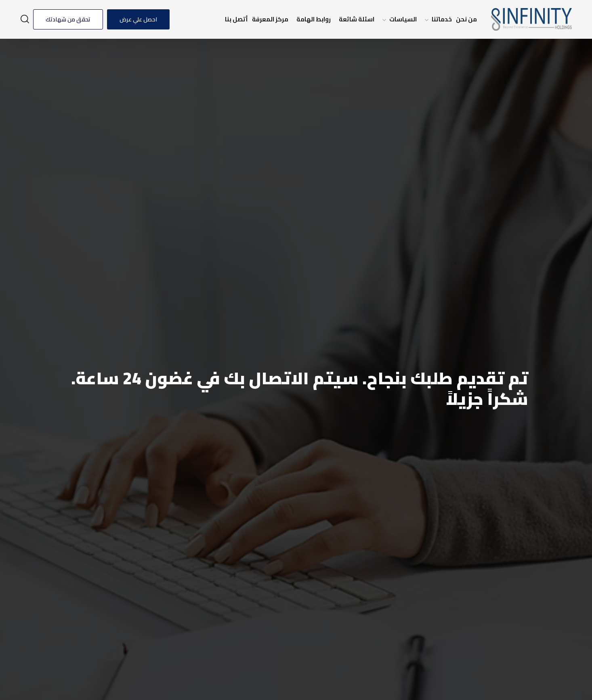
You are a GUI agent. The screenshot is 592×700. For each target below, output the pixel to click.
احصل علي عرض (138, 19)
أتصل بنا (236, 19)
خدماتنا (442, 19)
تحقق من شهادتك (68, 19)
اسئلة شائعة (357, 19)
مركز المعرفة (270, 19)
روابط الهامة (314, 19)
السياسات (403, 19)
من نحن (466, 19)
